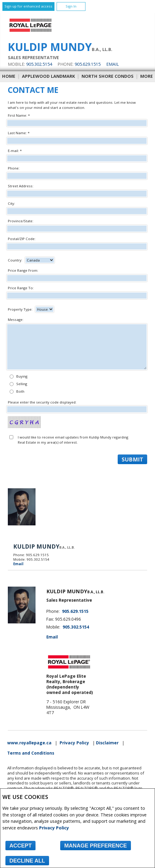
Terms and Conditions (31, 753)
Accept (20, 846)
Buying (22, 376)
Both (20, 391)
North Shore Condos (108, 76)
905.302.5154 (39, 64)
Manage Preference (95, 846)
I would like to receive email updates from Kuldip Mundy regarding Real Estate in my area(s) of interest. (73, 440)
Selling (22, 384)
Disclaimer (107, 743)
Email (113, 64)
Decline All (27, 861)
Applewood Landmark (48, 76)
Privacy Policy (54, 828)
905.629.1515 (88, 64)
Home (9, 76)
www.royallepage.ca (29, 743)
